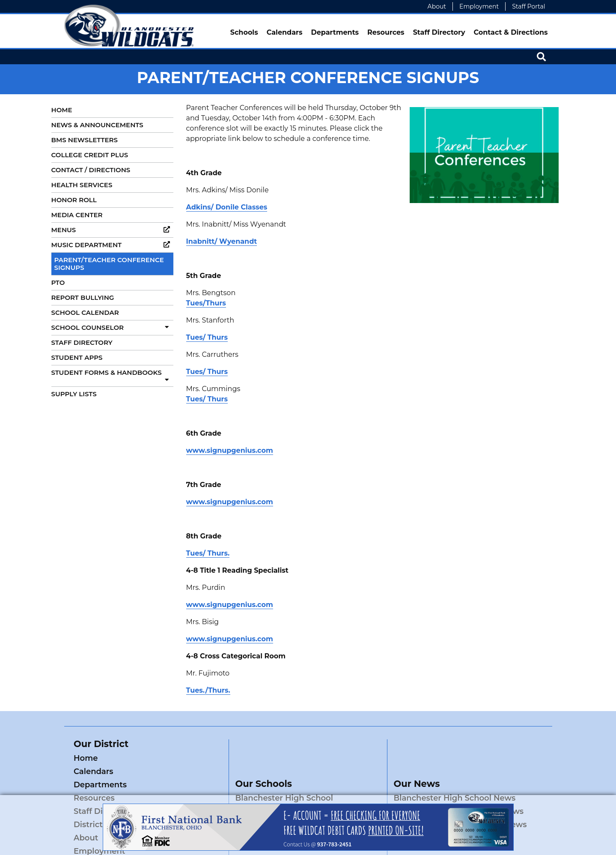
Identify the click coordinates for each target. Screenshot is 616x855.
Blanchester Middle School (288, 785)
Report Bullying (83, 297)
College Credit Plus (90, 155)
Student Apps (77, 357)
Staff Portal (528, 6)
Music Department (112, 245)
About (437, 6)
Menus (112, 230)
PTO (58, 283)
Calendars (285, 32)
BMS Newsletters (85, 140)
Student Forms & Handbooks (112, 376)
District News (176, 785)
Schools (244, 32)
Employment (479, 6)
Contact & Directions (511, 32)
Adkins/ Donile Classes (227, 207)
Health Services (82, 185)
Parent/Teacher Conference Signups (109, 264)
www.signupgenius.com (230, 450)
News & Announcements (97, 125)
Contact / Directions (91, 170)
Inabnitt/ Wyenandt (222, 241)
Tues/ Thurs (207, 337)
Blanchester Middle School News (459, 785)
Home (62, 110)
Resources (386, 32)
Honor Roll (74, 200)
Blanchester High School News (455, 771)
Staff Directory (439, 32)
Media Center (77, 215)
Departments (335, 32)
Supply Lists (74, 394)
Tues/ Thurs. (208, 553)
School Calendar (85, 312)
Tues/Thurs (206, 303)
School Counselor (112, 327)
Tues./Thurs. (208, 690)
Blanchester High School (284, 771)
